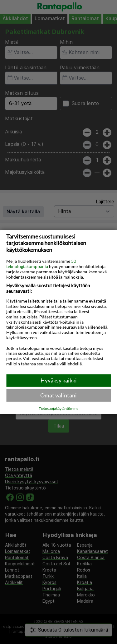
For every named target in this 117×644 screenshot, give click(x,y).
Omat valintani (58, 395)
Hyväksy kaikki (59, 380)
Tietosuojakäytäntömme (58, 409)
